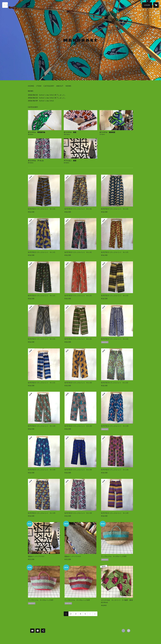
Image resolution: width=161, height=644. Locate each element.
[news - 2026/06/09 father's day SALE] (80, 101)
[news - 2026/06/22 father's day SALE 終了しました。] (80, 95)
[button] (147, 5)
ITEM (39, 86)
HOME (31, 86)
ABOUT (60, 86)
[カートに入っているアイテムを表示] (156, 5)
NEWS (68, 86)
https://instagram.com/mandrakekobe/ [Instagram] (129, 631)
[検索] (5, 5)
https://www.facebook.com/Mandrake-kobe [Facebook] (123, 631)
